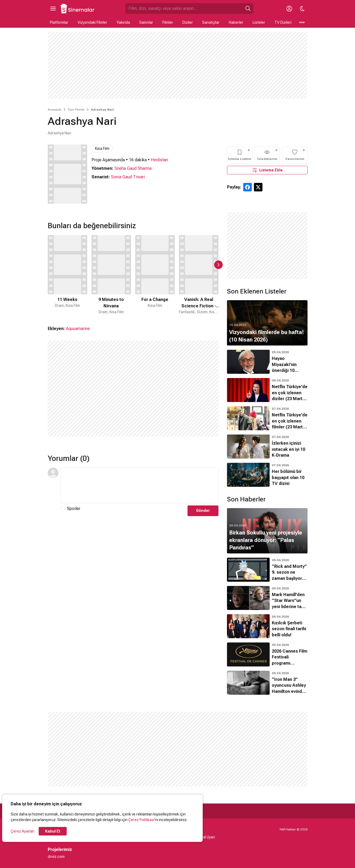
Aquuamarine (78, 329)
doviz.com (56, 857)
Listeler (259, 22)
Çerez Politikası (141, 820)
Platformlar (59, 22)
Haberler (236, 22)
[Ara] (248, 9)
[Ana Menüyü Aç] (53, 9)
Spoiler (74, 509)
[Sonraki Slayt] (218, 265)
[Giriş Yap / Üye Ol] (289, 9)
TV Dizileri (283, 22)
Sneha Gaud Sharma (133, 168)
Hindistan (159, 160)
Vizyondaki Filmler (92, 22)
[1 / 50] (67, 275)
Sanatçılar (211, 22)
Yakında (123, 22)
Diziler (188, 22)
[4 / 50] (199, 275)
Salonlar (146, 22)
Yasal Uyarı (206, 837)
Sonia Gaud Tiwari (128, 177)
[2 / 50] (111, 275)
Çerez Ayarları (23, 831)
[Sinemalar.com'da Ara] (184, 9)
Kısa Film (102, 148)
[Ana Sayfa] (78, 9)
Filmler (168, 22)
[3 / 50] (155, 275)
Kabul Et (53, 831)
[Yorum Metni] (139, 485)
